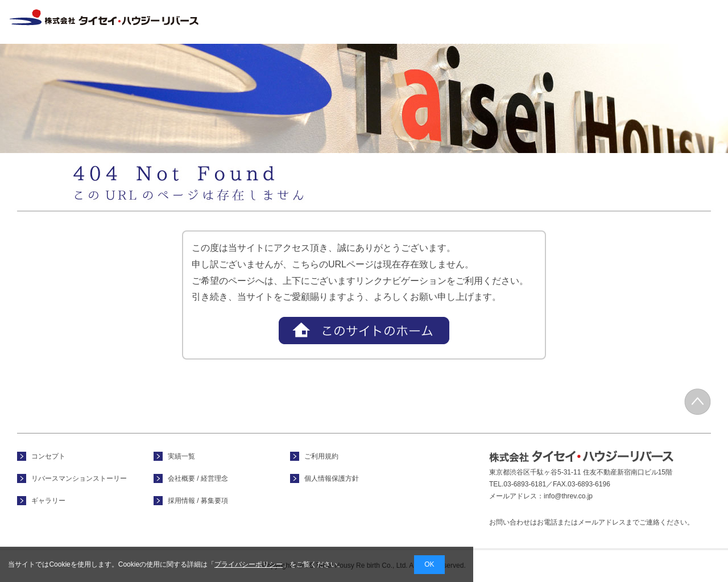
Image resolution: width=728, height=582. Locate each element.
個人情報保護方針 (332, 478)
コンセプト (395, 22)
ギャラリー (48, 501)
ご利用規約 (321, 456)
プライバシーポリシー (249, 564)
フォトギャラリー (470, 22)
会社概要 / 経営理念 (620, 22)
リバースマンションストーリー (79, 478)
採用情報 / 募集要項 (693, 22)
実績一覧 (545, 22)
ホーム (319, 22)
